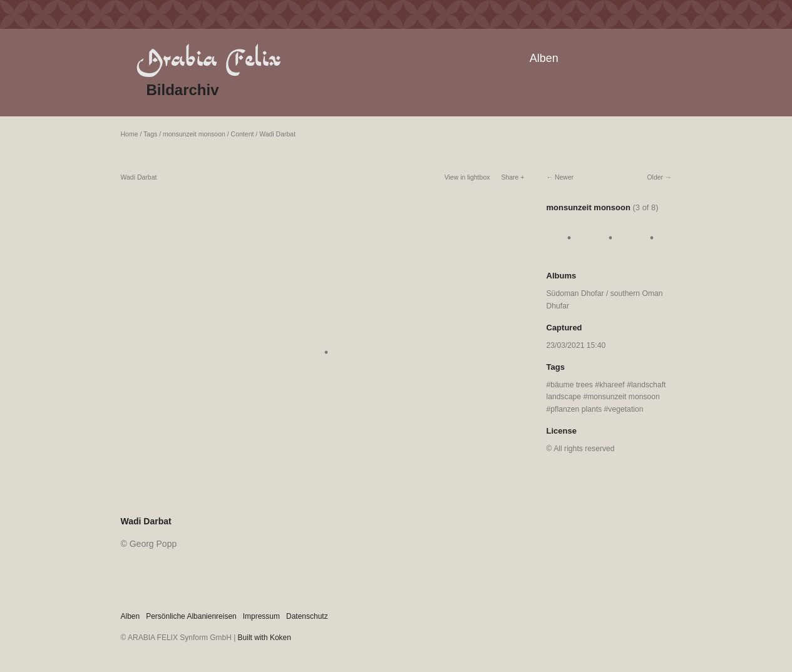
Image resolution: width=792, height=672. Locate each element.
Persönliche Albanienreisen (191, 616)
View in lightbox (467, 177)
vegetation (625, 409)
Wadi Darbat (277, 134)
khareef (612, 385)
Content (243, 134)
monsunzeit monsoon (194, 134)
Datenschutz (307, 616)
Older (655, 177)
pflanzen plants (576, 409)
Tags (150, 134)
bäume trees (572, 385)
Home (130, 134)
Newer (564, 177)
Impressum (261, 616)
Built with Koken (265, 638)
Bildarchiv (183, 90)
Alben (544, 58)
